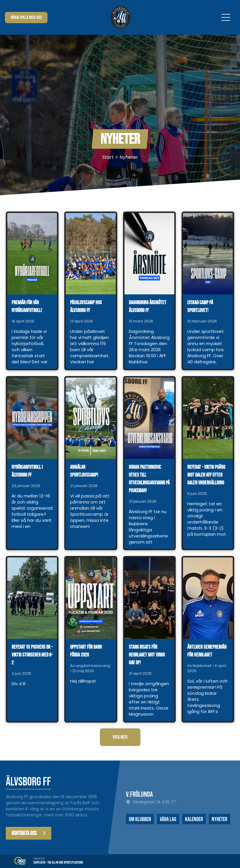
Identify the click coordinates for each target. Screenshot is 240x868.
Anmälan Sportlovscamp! (84, 471)
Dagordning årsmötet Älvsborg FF (148, 307)
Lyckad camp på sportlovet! (200, 307)
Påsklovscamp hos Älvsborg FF (86, 307)
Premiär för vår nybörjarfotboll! (27, 307)
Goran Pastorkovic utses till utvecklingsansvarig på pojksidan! (149, 479)
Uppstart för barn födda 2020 (86, 651)
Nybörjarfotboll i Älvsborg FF (27, 471)
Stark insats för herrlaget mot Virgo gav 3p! (147, 655)
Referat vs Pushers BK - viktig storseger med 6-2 (32, 655)
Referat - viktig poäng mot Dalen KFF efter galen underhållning (206, 475)
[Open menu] (226, 17)
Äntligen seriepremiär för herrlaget (207, 651)
